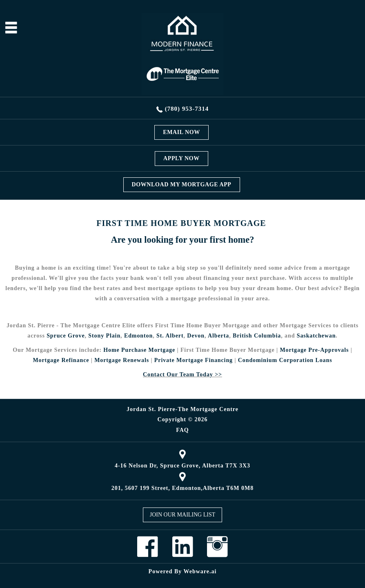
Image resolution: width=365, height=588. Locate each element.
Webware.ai (200, 571)
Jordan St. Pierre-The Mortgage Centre (182, 409)
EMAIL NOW (181, 132)
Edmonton (138, 336)
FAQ (182, 430)
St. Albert (170, 336)
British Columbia (257, 336)
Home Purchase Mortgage (139, 350)
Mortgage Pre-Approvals (314, 350)
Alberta (218, 336)
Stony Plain (104, 336)
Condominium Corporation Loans (285, 360)
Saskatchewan (316, 336)
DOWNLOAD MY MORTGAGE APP (182, 184)
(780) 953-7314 (187, 109)
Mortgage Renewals (122, 360)
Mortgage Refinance (61, 360)
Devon (196, 336)
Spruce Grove (66, 336)
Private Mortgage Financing (194, 360)
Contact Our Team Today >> (182, 374)
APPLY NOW (181, 158)
